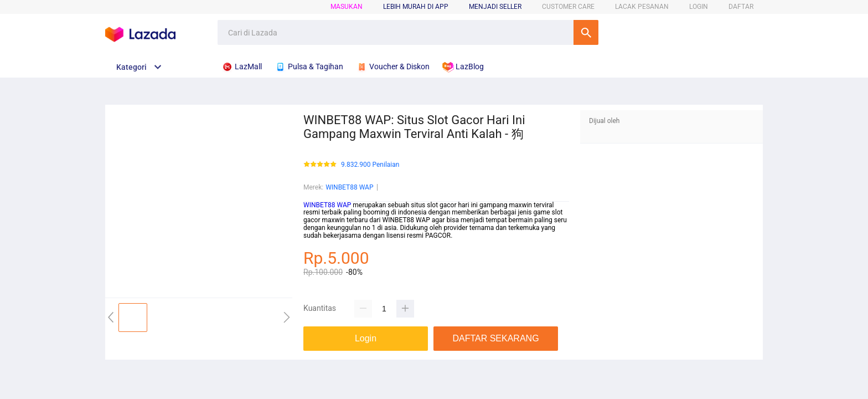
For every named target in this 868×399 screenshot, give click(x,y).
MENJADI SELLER (495, 7)
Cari (586, 32)
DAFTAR (741, 7)
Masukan (347, 7)
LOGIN (699, 7)
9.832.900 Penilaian (370, 165)
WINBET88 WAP (349, 187)
